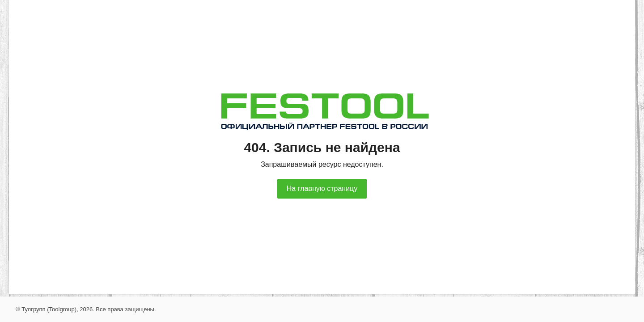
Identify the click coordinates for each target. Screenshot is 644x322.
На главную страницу (322, 189)
